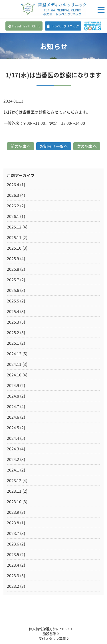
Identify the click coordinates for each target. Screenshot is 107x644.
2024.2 (13, 459)
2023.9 (13, 512)
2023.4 (13, 565)
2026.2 (13, 206)
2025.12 (14, 227)
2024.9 (13, 385)
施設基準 (51, 634)
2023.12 (14, 480)
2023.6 (13, 544)
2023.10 (14, 501)
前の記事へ (21, 146)
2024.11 (14, 364)
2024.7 (13, 406)
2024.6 (13, 417)
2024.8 (13, 396)
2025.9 (13, 258)
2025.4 (13, 311)
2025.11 (14, 237)
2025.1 (13, 343)
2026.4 (13, 184)
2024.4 (13, 438)
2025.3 (13, 322)
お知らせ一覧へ (54, 146)
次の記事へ (87, 146)
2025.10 (14, 248)
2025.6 (13, 290)
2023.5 (13, 554)
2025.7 (13, 280)
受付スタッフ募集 (53, 638)
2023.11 (14, 491)
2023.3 (13, 575)
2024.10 (14, 375)
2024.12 (14, 354)
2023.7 (13, 533)
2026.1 (13, 216)
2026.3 (13, 195)
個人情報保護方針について (51, 629)
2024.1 (13, 470)
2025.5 (13, 301)
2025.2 (13, 332)
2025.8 (13, 269)
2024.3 (13, 449)
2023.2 (13, 586)
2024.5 (13, 428)
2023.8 (13, 523)
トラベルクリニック (63, 26)
